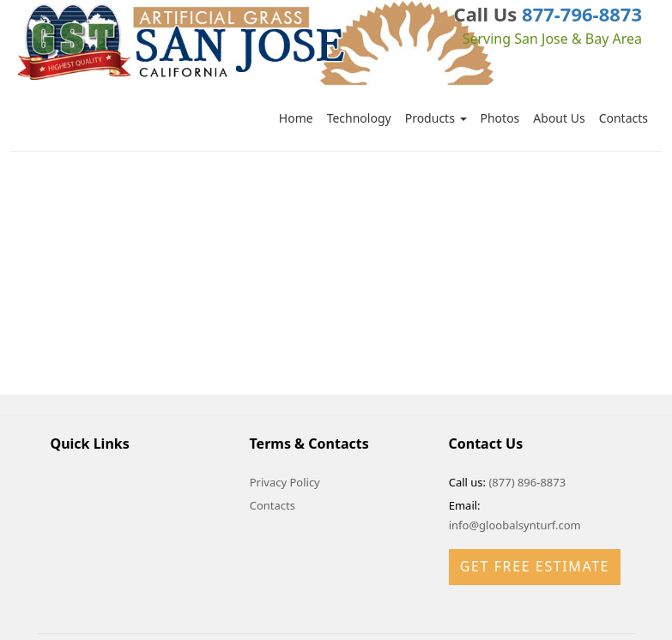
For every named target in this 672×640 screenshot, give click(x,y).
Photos (500, 118)
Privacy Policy (285, 482)
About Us (559, 118)
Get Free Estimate (535, 566)
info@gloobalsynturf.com (515, 525)
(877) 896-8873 (527, 482)
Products (436, 118)
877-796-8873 (582, 14)
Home (296, 118)
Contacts (624, 118)
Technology (359, 118)
